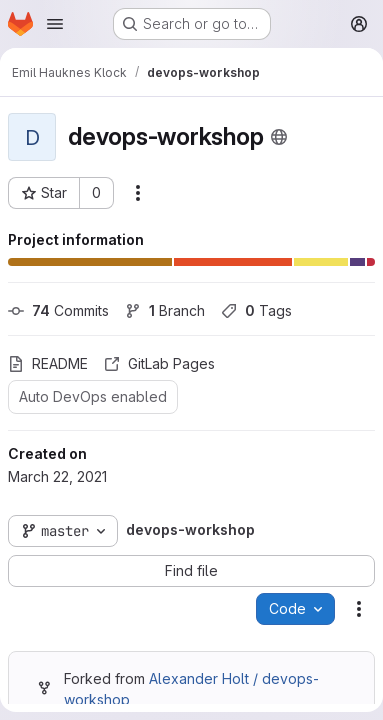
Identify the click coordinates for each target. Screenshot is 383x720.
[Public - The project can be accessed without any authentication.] (279, 137)
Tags (256, 310)
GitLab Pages (159, 363)
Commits (58, 310)
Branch (165, 310)
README (48, 363)
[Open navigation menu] (55, 24)
